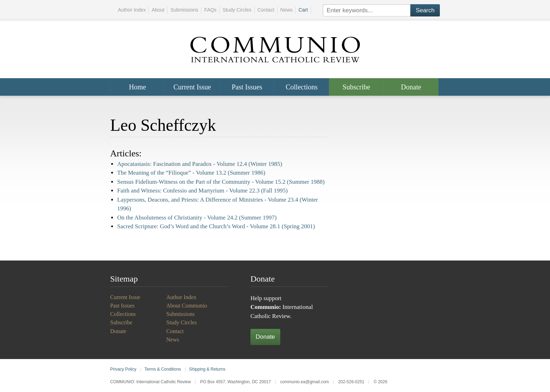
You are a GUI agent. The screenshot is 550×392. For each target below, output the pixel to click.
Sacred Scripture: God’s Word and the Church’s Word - (216, 226)
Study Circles (237, 10)
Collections (301, 87)
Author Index (132, 10)
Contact (266, 10)
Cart (303, 10)
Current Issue (192, 87)
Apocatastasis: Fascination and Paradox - (200, 164)
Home (138, 87)
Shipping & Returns (207, 369)
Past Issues (247, 87)
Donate (411, 87)
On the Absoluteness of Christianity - (197, 218)
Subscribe (357, 87)
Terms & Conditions (163, 369)
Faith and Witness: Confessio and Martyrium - (202, 191)
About (158, 10)
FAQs (210, 10)
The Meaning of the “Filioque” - (191, 173)
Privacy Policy (123, 369)
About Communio (187, 306)
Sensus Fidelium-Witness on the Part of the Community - (221, 182)
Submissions (184, 10)
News (286, 10)
